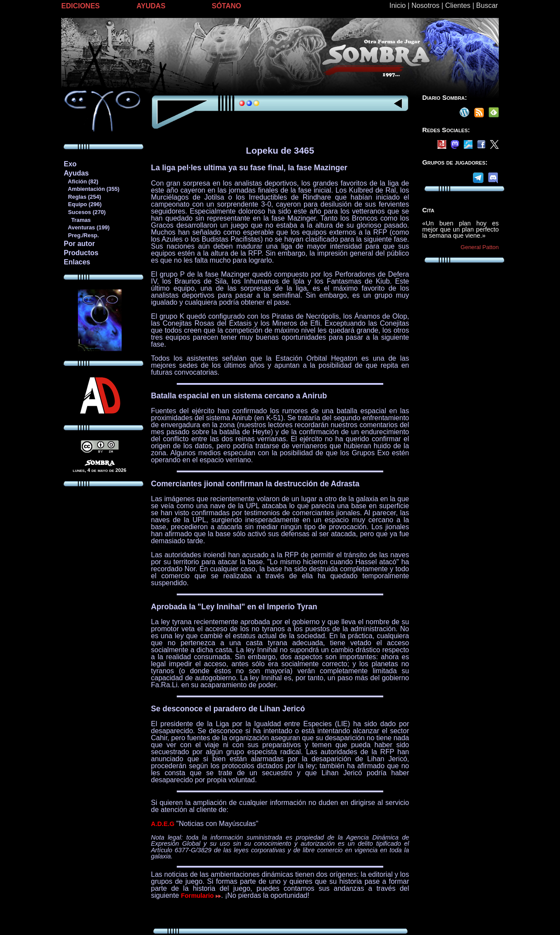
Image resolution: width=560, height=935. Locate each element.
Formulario (201, 896)
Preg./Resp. (81, 235)
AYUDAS (151, 6)
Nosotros (425, 5)
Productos (81, 253)
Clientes (458, 5)
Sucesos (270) (85, 212)
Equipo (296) (82, 204)
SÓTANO (226, 6)
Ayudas (76, 173)
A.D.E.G (163, 824)
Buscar (487, 5)
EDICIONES (80, 6)
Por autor (79, 244)
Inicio (397, 5)
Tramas (77, 220)
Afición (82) (81, 181)
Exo (70, 164)
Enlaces (77, 262)
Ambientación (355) (91, 189)
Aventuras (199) (87, 227)
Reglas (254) (82, 197)
